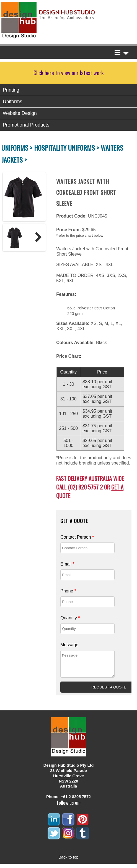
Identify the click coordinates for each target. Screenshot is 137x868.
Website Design (20, 113)
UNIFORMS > (18, 148)
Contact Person (77, 537)
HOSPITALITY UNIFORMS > (67, 148)
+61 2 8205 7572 (76, 801)
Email (67, 564)
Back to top (69, 861)
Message (69, 645)
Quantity (70, 618)
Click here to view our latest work (68, 73)
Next (36, 238)
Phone (68, 591)
